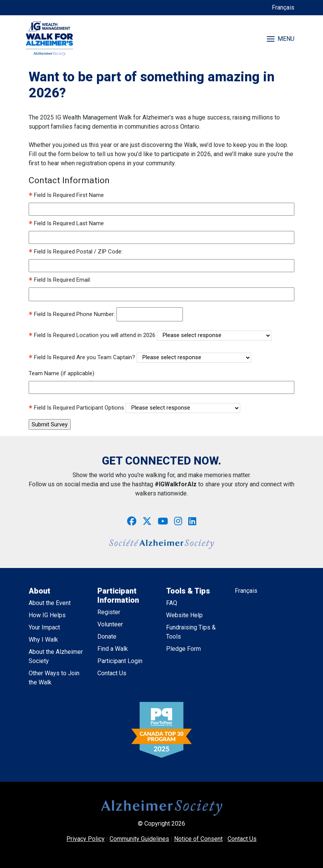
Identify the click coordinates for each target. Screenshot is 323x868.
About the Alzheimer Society (56, 656)
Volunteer (110, 624)
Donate (107, 636)
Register (109, 612)
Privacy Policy (86, 839)
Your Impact (44, 627)
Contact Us (112, 673)
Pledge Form (183, 649)
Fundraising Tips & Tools (191, 632)
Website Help (184, 615)
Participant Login (120, 661)
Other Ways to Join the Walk (54, 678)
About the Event (50, 603)
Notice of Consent (198, 839)
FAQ (172, 603)
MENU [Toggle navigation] (281, 39)
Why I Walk (43, 640)
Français (283, 7)
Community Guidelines (139, 839)
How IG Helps (47, 615)
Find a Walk (113, 649)
